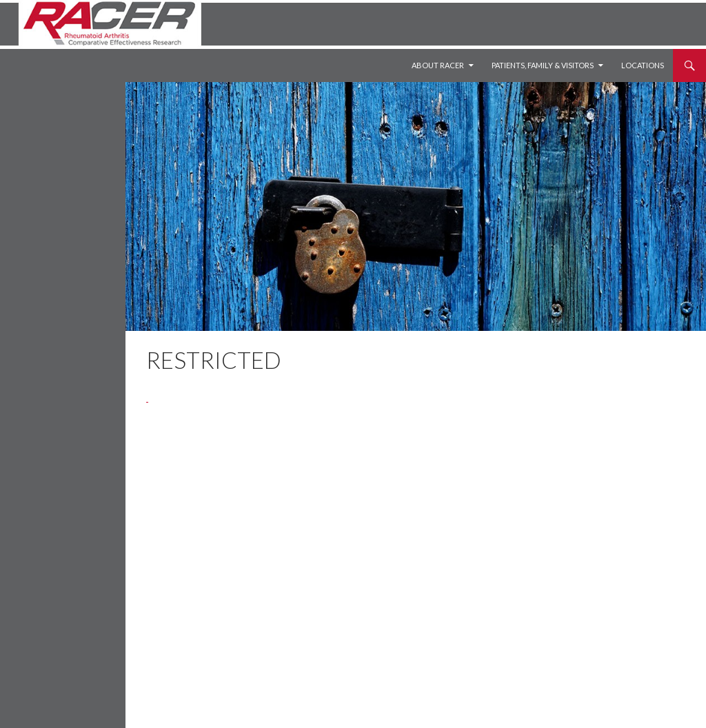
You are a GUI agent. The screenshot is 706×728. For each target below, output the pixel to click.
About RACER (438, 65)
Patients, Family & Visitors (543, 65)
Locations (643, 65)
